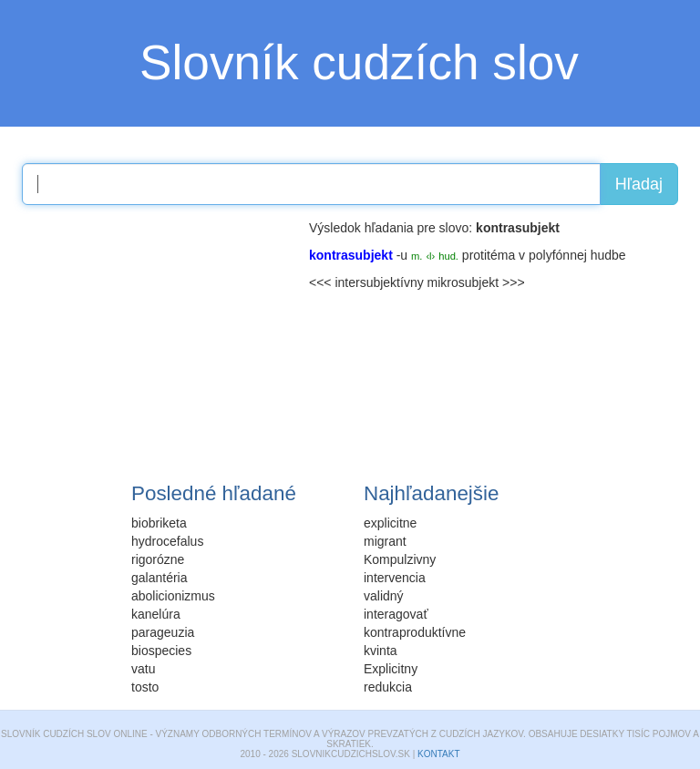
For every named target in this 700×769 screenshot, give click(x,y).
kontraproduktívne (415, 632)
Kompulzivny (400, 559)
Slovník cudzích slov (359, 62)
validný (384, 596)
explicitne (390, 523)
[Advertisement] (159, 333)
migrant (385, 541)
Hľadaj (639, 184)
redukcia (388, 687)
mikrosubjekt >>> (476, 282)
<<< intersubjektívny (366, 282)
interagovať (396, 614)
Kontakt (438, 754)
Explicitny (391, 669)
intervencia (395, 578)
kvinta (381, 651)
